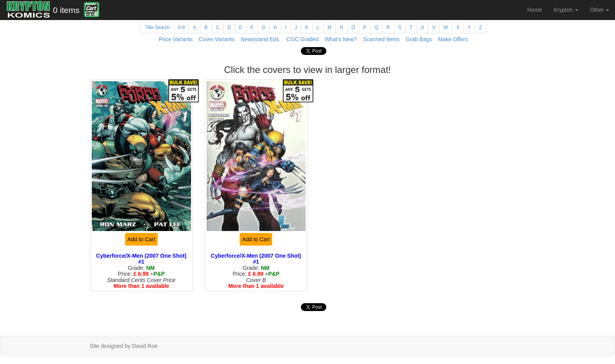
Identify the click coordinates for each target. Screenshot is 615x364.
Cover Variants (217, 39)
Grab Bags (419, 39)
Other (600, 10)
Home (535, 10)
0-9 (181, 27)
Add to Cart (141, 239)
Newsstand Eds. (261, 39)
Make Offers (453, 39)
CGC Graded (303, 39)
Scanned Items (381, 39)
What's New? (341, 39)
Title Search (157, 27)
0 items (66, 10)
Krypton (566, 10)
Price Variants (176, 39)
